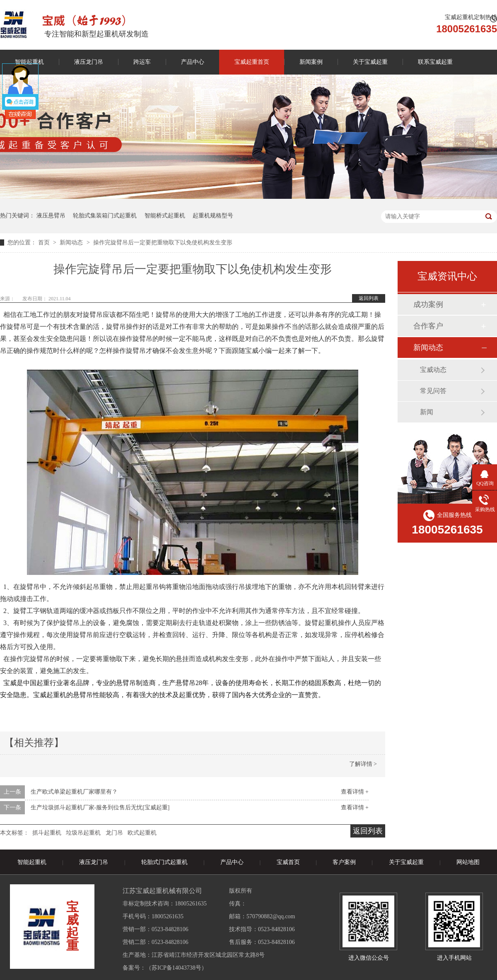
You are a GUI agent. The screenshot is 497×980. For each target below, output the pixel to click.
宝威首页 (288, 862)
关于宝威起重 (370, 62)
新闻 (427, 412)
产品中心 (193, 62)
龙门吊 (114, 833)
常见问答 (433, 391)
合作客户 (428, 326)
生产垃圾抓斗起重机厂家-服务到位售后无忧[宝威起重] (100, 807)
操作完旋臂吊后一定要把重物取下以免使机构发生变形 (163, 243)
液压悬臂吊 (51, 216)
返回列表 (369, 298)
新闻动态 (72, 243)
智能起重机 (32, 862)
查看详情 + (355, 792)
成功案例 (428, 304)
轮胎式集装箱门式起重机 (105, 216)
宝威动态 (433, 370)
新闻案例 (311, 62)
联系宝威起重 (435, 62)
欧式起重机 (142, 833)
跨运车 (142, 62)
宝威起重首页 (252, 62)
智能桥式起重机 (165, 216)
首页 (45, 243)
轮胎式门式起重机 (164, 862)
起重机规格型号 (213, 216)
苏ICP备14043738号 (176, 968)
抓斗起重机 (47, 833)
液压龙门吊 (89, 62)
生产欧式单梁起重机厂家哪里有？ (74, 792)
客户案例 (344, 862)
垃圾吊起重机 (83, 833)
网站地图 (468, 862)
